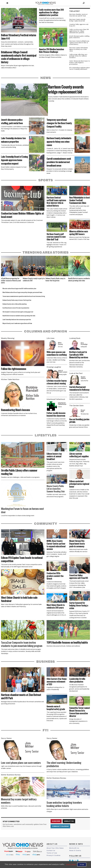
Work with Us (74, 848)
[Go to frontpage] (46, 3)
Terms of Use (52, 853)
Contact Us (51, 851)
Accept (82, 864)
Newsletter (69, 821)
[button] (89, 258)
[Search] (84, 3)
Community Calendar (60, 826)
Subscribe (56, 821)
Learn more (71, 864)
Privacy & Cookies (54, 855)
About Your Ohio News (55, 848)
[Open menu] (7, 3)
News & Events (75, 851)
